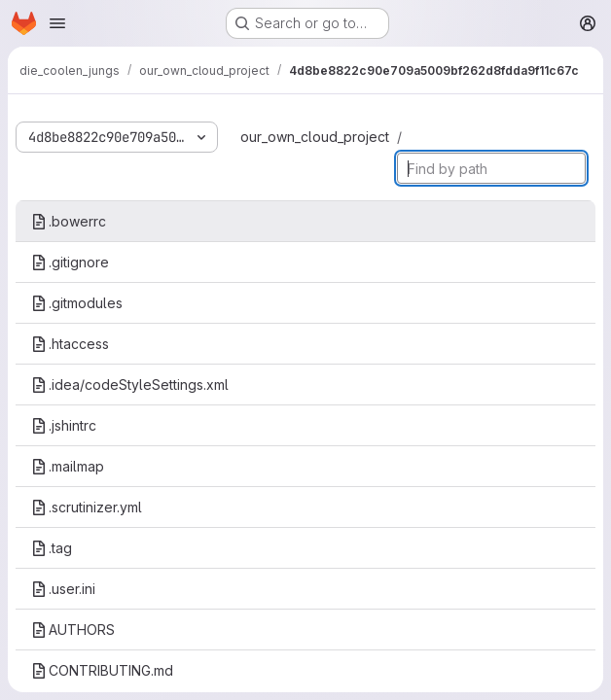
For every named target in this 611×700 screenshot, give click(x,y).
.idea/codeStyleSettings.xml (130, 385)
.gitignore (70, 262)
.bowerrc (69, 221)
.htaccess (70, 344)
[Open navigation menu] (57, 23)
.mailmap (68, 466)
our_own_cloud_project (315, 137)
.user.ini (63, 589)
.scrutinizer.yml (87, 507)
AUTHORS (73, 630)
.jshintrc (64, 425)
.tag (52, 548)
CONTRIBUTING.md (102, 670)
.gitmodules (77, 303)
